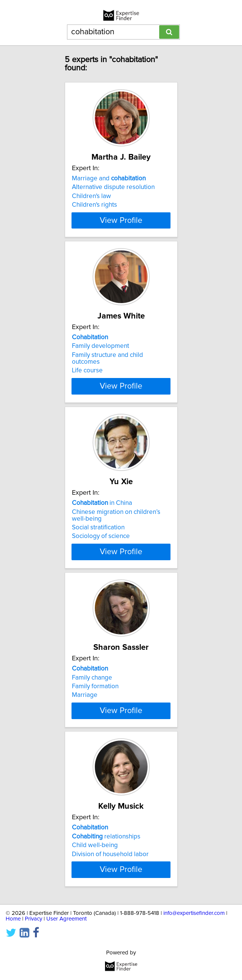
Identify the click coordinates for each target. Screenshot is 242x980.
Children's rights (94, 205)
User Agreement (66, 939)
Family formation (95, 693)
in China (102, 510)
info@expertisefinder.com (194, 933)
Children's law (91, 196)
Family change (92, 684)
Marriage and (109, 178)
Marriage (85, 702)
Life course (87, 377)
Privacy (33, 939)
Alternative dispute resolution (113, 187)
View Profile (121, 227)
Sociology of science (101, 543)
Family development (100, 353)
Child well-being (95, 859)
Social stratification (98, 534)
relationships (106, 850)
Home (13, 939)
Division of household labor (110, 867)
